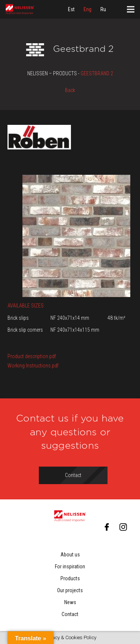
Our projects (70, 590)
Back (70, 90)
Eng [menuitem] (88, 9)
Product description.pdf (32, 356)
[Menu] (131, 9)
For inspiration (70, 566)
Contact (70, 614)
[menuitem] (71, 9)
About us (70, 555)
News (70, 602)
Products (70, 578)
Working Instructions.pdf (33, 366)
